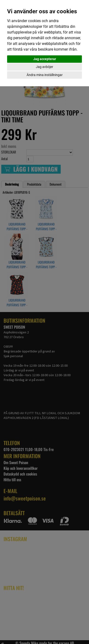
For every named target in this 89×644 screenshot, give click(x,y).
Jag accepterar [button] (45, 59)
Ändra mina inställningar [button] (45, 75)
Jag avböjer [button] (44, 67)
